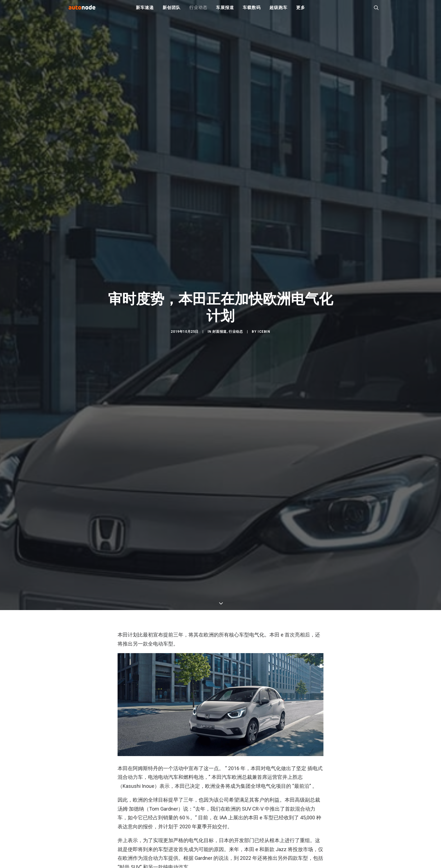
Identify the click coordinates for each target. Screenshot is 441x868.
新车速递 (145, 11)
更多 (301, 11)
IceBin (264, 356)
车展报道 (225, 11)
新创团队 (171, 11)
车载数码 (252, 11)
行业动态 (198, 11)
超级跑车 (278, 11)
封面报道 (219, 356)
